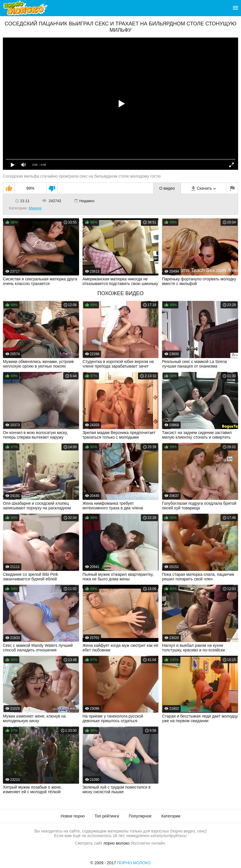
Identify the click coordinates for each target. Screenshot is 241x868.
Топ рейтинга (107, 816)
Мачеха (35, 208)
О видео (167, 188)
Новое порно (73, 816)
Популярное (140, 816)
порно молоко (117, 843)
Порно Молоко (134, 863)
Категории (171, 816)
